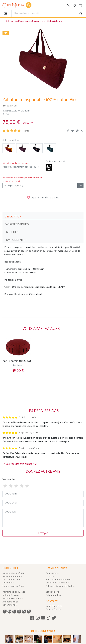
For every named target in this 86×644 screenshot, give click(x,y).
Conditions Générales (57, 583)
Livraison (50, 576)
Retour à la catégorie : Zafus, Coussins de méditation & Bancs (32, 21)
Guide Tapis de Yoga (13, 586)
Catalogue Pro (53, 595)
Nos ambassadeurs (13, 599)
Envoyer (43, 533)
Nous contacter (54, 606)
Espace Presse (53, 609)
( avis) (26, 131)
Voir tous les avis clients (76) (20, 464)
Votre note (9, 479)
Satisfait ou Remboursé (58, 580)
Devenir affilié (10, 605)
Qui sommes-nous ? (13, 580)
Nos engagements (12, 576)
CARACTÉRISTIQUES (17, 224)
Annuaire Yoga (10, 602)
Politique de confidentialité (60, 586)
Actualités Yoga (11, 595)
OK (80, 186)
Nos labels (8, 583)
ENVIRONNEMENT (16, 240)
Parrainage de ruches (14, 592)
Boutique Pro (52, 592)
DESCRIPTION (13, 217)
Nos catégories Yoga (14, 573)
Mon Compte (52, 573)
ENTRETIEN (12, 232)
